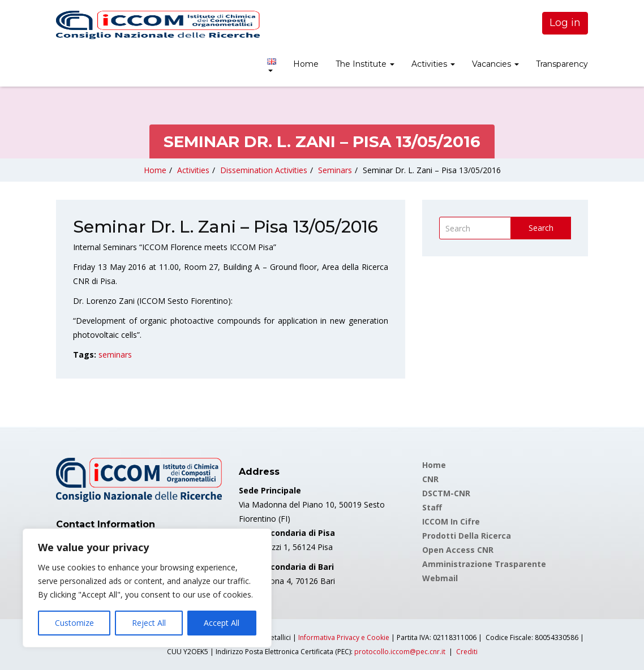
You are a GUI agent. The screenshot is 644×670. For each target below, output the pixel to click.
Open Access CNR (458, 550)
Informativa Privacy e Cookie (344, 637)
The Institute (365, 64)
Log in (565, 23)
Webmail (440, 578)
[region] (147, 588)
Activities (433, 64)
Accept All (222, 623)
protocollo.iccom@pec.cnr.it (400, 652)
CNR (430, 479)
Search (541, 228)
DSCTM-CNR (446, 493)
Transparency (562, 64)
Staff (432, 507)
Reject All (149, 623)
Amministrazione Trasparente (484, 564)
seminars (115, 355)
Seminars (335, 170)
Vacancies (495, 64)
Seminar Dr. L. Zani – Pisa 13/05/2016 (432, 170)
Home (306, 64)
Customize (74, 623)
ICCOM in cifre (451, 521)
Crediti (467, 652)
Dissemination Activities (264, 170)
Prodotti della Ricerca (467, 536)
